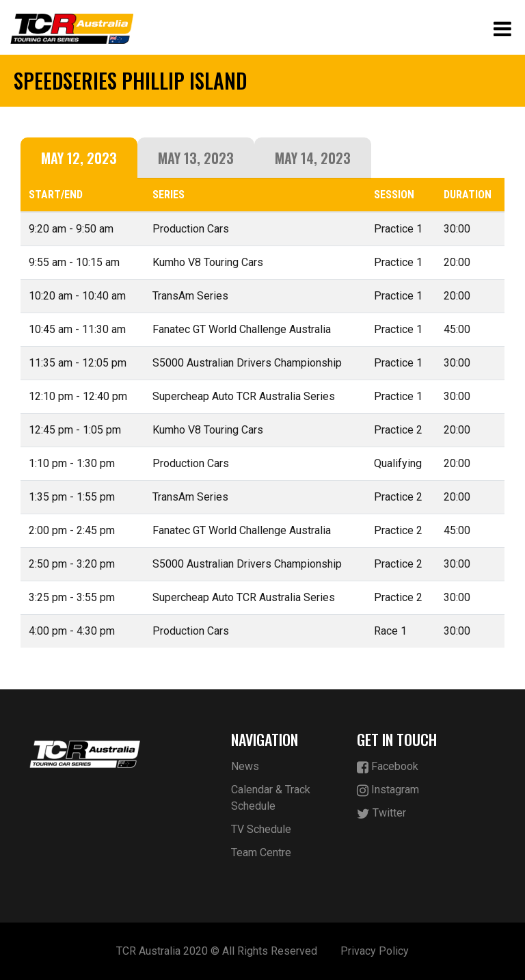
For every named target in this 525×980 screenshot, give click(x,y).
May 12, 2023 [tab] (79, 158)
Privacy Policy (375, 951)
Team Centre (261, 852)
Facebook (388, 767)
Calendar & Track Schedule (271, 798)
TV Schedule (261, 829)
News (245, 766)
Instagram (388, 790)
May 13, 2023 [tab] (196, 158)
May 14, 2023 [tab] (313, 158)
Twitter (381, 813)
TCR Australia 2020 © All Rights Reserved (217, 951)
